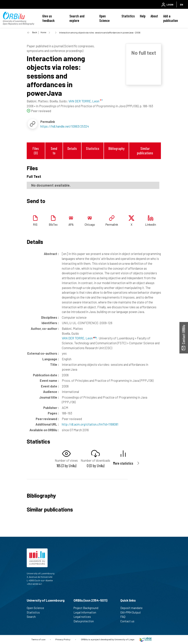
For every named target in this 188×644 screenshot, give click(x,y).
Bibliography (116, 148)
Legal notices (84, 617)
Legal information (86, 612)
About (154, 16)
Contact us (129, 621)
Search (33, 617)
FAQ (125, 617)
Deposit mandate (133, 608)
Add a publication (171, 18)
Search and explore (77, 18)
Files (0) (36, 151)
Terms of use (38, 639)
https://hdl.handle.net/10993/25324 (65, 126)
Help (143, 16)
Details (72, 148)
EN (181, 4)
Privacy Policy (63, 639)
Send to (54, 151)
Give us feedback (48, 18)
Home (43, 32)
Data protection (85, 621)
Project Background (88, 608)
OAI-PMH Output (132, 612)
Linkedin (151, 225)
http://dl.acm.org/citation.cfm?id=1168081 (90, 424)
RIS (35, 225)
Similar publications (145, 151)
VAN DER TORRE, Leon (79, 338)
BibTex (53, 225)
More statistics (123, 463)
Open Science (104, 18)
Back (35, 32)
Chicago (90, 225)
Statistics (128, 16)
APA (71, 225)
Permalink (112, 225)
